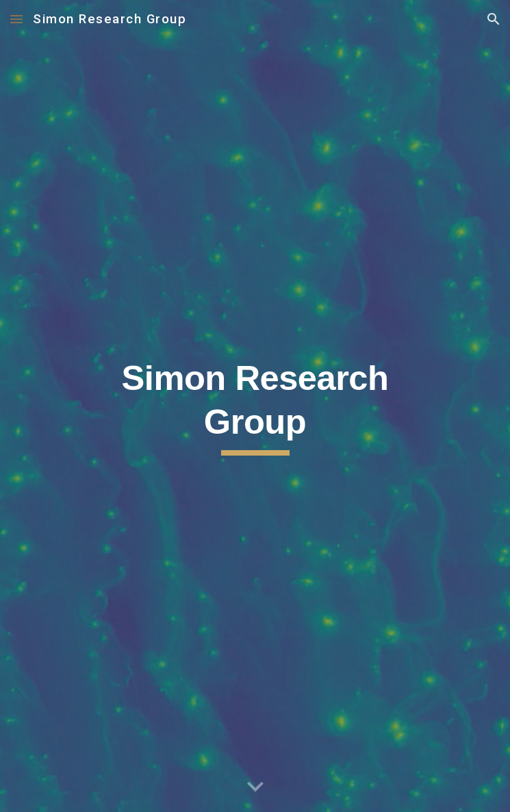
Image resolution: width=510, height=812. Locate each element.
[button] (16, 19)
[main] (255, 406)
